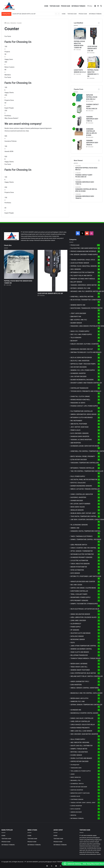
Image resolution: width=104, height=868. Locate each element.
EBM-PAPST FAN (76, 317)
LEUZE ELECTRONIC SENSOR (80, 263)
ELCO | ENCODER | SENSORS (80, 433)
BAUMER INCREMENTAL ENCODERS (82, 380)
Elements (13, 23)
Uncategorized (75, 765)
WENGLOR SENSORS (77, 510)
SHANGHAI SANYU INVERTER (80, 436)
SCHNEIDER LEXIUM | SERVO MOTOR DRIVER (85, 446)
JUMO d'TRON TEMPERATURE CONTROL (83, 646)
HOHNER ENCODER (77, 501)
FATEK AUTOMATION (77, 570)
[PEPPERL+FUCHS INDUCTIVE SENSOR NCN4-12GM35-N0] (80, 34)
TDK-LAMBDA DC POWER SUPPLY (81, 771)
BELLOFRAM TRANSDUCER (79, 655)
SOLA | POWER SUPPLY (78, 739)
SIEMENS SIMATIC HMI (78, 305)
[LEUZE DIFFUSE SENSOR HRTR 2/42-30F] (93, 36)
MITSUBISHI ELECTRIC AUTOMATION (82, 272)
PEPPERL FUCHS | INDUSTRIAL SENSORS (84, 266)
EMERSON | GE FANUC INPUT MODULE (83, 279)
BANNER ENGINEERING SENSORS (81, 486)
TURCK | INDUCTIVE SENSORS (80, 564)
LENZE (73, 774)
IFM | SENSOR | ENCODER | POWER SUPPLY (84, 255)
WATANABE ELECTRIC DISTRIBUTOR (82, 554)
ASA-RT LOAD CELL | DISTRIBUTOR (81, 746)
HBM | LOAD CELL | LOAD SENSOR (81, 731)
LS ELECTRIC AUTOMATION (79, 561)
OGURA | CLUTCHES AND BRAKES (81, 758)
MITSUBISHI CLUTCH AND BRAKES (82, 418)
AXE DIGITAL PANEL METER (84, 480)
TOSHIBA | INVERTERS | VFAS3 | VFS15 (83, 260)
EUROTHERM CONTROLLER (79, 591)
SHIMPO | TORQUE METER (79, 749)
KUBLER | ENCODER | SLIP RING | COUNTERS (85, 344)
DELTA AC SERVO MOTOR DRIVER (81, 358)
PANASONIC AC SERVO (78, 403)
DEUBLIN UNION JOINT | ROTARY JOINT (83, 513)
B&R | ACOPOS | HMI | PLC (79, 320)
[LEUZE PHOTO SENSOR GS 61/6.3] (80, 62)
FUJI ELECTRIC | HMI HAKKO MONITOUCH (84, 248)
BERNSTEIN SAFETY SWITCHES (80, 793)
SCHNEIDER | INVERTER (78, 373)
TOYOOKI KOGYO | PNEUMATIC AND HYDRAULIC (86, 391)
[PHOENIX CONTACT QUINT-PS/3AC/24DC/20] (79, 109)
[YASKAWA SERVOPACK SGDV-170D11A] (79, 121)
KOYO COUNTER (75, 809)
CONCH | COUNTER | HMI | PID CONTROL (83, 548)
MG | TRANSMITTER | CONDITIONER (86, 300)
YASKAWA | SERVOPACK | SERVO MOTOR (84, 285)
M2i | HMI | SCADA (76, 585)
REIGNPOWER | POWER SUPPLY (81, 597)
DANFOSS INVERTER (77, 790)
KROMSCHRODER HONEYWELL (80, 400)
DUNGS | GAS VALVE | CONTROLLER (82, 718)
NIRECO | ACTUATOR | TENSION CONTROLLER (85, 489)
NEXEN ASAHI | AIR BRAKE (79, 664)
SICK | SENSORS (76, 269)
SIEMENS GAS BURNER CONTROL (81, 649)
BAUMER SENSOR (76, 323)
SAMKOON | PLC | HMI (78, 701)
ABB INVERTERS (76, 443)
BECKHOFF (74, 341)
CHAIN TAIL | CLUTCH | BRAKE (80, 396)
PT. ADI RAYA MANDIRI (31, 862)
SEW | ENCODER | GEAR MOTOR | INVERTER (84, 734)
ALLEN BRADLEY (76, 624)
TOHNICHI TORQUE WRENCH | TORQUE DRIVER (85, 658)
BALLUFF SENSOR (76, 282)
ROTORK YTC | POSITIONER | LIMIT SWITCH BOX (86, 576)
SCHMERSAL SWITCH (77, 784)
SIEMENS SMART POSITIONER (80, 670)
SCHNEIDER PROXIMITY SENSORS (81, 557)
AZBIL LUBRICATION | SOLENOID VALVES (84, 617)
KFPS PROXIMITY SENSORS (79, 601)
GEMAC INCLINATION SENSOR (80, 614)
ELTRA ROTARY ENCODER (79, 460)
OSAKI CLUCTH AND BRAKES (80, 652)
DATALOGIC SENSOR (77, 636)
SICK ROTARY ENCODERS (79, 367)
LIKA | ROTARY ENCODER (78, 377)
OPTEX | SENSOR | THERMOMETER (82, 551)
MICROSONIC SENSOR (78, 639)
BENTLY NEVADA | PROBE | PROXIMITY (83, 456)
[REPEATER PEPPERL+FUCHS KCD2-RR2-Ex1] (79, 98)
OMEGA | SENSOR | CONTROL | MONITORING (85, 688)
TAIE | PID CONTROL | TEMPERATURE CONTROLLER (87, 471)
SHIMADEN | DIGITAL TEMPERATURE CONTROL (86, 531)
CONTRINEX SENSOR (77, 799)
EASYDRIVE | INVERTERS (78, 497)
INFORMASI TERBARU (78, 6)
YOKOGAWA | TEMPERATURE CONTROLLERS (85, 463)
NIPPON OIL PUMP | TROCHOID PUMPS (83, 364)
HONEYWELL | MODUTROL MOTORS (82, 297)
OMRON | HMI (75, 528)
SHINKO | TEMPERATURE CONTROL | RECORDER (86, 539)
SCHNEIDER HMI (76, 710)
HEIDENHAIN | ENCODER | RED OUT (82, 349)
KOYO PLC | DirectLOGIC (78, 483)
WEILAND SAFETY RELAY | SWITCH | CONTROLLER (87, 676)
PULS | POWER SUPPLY (78, 476)
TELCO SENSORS (76, 338)
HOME (46, 6)
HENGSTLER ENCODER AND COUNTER (83, 582)
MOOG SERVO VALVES (78, 507)
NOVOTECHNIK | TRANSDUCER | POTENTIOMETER (86, 308)
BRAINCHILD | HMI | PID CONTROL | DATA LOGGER (86, 693)
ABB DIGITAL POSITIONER (79, 424)
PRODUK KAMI (66, 6)
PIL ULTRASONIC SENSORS (79, 525)
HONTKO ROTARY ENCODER (79, 761)
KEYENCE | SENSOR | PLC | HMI (80, 288)
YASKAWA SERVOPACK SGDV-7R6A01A (92, 143)
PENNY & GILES (75, 430)
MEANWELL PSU (76, 780)
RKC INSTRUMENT (76, 421)
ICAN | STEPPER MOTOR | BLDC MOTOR (83, 673)
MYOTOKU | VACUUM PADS (79, 752)
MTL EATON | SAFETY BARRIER (80, 504)
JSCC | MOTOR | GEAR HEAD (80, 427)
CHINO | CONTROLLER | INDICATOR (82, 494)
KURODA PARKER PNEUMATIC (80, 728)
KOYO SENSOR (75, 573)
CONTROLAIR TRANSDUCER (79, 388)
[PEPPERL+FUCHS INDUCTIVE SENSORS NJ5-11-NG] (93, 62)
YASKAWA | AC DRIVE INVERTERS (81, 440)
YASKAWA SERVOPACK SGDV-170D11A (92, 119)
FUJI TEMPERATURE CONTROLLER (82, 411)
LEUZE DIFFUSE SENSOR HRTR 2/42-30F (24, 14)
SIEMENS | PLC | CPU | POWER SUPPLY (83, 370)
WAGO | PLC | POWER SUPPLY (80, 331)
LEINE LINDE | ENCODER (78, 620)
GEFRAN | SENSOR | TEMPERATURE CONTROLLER (86, 705)
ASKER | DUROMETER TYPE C (80, 682)
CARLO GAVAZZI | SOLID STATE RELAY (83, 725)
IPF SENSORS (75, 630)
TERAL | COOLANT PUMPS (79, 594)
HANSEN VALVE (75, 796)
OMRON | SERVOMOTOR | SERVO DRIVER (83, 414)
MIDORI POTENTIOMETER (79, 567)
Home (7, 23)
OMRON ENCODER (76, 812)
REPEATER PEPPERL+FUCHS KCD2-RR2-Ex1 (92, 97)
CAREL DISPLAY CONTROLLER (80, 721)
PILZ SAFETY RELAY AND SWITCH (81, 276)
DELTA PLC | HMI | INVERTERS (80, 361)
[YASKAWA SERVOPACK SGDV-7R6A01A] (79, 145)
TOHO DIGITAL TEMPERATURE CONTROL (84, 516)
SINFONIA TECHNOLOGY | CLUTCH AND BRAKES (86, 352)
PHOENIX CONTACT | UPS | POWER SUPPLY (84, 406)
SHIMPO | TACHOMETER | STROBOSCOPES (84, 604)
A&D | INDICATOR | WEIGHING (80, 742)
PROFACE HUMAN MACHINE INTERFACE (83, 251)
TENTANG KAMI (55, 6)
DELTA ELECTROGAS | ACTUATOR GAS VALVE (85, 609)
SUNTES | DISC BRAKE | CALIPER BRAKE (83, 588)
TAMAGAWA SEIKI (76, 768)
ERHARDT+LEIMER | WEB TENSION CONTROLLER (86, 383)
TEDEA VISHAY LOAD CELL (79, 667)
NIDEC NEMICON (76, 777)
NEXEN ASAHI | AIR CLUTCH (79, 698)
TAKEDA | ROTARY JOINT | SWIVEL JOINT (83, 803)
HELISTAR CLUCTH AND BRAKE (80, 633)
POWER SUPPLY (76, 627)
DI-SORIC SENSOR (76, 755)
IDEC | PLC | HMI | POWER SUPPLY (81, 334)
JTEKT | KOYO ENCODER (78, 313)
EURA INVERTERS (76, 685)
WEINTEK (73, 815)
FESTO (73, 643)
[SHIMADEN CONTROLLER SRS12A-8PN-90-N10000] (79, 132)
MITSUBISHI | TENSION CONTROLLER (82, 468)
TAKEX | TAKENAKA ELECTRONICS (81, 536)
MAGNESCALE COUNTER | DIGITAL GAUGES (84, 713)
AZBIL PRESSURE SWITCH (79, 545)
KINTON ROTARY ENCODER (79, 787)
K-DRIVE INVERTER (76, 806)
